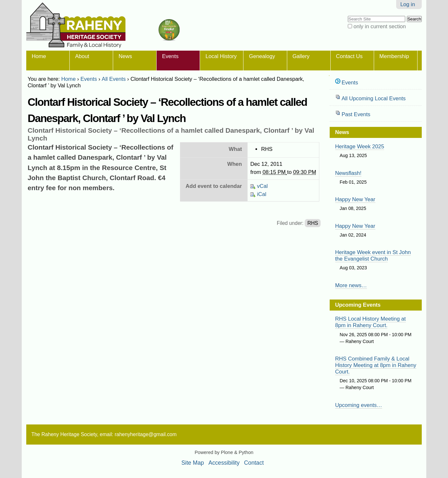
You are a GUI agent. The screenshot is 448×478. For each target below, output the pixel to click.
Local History (221, 56)
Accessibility (224, 463)
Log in (408, 4)
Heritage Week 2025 (360, 147)
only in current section (380, 26)
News (125, 56)
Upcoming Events (358, 305)
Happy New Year (355, 199)
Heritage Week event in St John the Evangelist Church (373, 256)
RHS (313, 223)
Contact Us (349, 56)
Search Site (347, 16)
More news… (351, 285)
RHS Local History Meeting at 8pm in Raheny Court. (371, 322)
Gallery (301, 56)
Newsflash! (348, 173)
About (82, 56)
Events (170, 56)
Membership (394, 56)
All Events (114, 79)
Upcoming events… (359, 405)
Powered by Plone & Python (224, 452)
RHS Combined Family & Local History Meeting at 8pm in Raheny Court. (376, 365)
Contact (254, 463)
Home (39, 56)
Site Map (193, 463)
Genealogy (262, 56)
